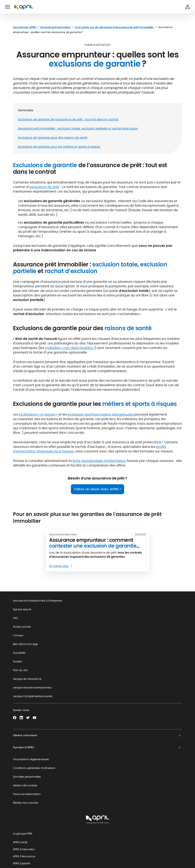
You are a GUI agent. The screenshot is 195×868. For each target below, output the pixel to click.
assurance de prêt (44, 187)
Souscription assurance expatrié (37, 796)
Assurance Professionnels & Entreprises (37, 601)
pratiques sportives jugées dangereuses (101, 414)
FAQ (15, 618)
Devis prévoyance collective (34, 809)
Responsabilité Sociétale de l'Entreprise (41, 845)
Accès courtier (22, 627)
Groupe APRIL (25, 833)
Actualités (19, 653)
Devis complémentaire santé (34, 748)
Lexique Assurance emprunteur (33, 688)
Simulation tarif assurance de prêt (38, 760)
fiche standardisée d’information (99, 461)
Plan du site (20, 670)
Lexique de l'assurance (27, 679)
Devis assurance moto (30, 784)
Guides (17, 661)
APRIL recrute (24, 857)
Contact (18, 635)
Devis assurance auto (30, 772)
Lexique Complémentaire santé (33, 696)
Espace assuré (22, 609)
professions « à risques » (38, 414)
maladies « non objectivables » (70, 348)
